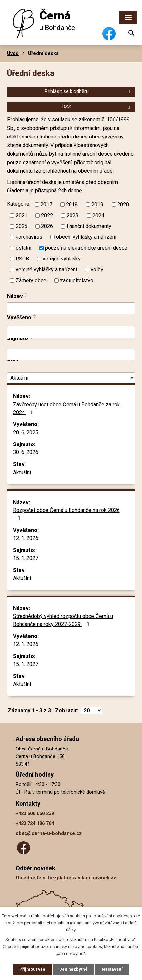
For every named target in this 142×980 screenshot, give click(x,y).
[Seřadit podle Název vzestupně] (26, 294)
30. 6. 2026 (26, 452)
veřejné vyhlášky (62, 259)
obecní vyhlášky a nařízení (86, 237)
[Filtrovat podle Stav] (71, 378)
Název (15, 296)
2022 (47, 215)
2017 (46, 204)
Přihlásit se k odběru (88, 91)
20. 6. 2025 (26, 432)
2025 (22, 226)
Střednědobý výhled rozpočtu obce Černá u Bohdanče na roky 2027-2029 (63, 620)
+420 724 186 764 (35, 824)
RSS (97, 107)
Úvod (13, 53)
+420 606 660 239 (35, 814)
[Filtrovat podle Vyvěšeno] (71, 332)
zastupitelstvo (77, 280)
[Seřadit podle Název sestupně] (26, 296)
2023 (72, 215)
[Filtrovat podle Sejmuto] (71, 354)
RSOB (22, 259)
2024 (98, 215)
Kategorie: (19, 204)
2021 (22, 215)
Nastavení (112, 969)
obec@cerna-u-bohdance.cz (49, 833)
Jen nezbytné (73, 969)
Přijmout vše (32, 969)
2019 (97, 204)
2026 (47, 226)
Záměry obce (31, 280)
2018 (72, 204)
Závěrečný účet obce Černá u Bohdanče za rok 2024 (66, 408)
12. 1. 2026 (26, 538)
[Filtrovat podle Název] (71, 308)
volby (97, 270)
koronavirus (29, 237)
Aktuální (22, 472)
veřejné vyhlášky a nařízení (46, 270)
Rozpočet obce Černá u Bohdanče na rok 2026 (66, 514)
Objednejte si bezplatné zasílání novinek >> (66, 878)
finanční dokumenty (89, 226)
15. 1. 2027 (26, 558)
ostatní (24, 248)
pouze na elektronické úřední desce (86, 248)
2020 (123, 204)
